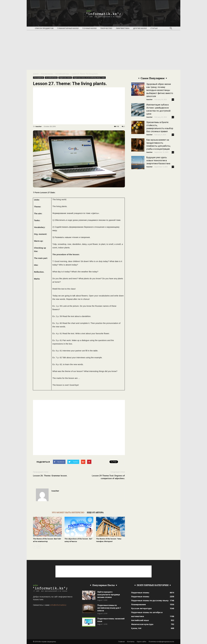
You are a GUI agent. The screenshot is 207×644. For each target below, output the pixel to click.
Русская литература (141, 608)
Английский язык (62, 74)
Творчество (106, 28)
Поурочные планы (65, 78)
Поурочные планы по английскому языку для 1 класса (109, 608)
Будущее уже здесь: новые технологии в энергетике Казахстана (158, 160)
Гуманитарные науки (68, 28)
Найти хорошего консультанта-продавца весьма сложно (109, 595)
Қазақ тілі (136, 628)
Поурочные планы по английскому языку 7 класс (89, 78)
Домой (36, 74)
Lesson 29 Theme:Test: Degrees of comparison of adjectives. (108, 477)
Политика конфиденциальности (161, 642)
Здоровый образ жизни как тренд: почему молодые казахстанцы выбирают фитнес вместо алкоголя (160, 90)
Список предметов (44, 28)
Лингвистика (123, 28)
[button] (171, 28)
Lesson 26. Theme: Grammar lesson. (50, 476)
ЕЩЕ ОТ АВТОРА (95, 512)
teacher (39, 126)
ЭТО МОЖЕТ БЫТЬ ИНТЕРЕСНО (68, 512)
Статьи (154, 28)
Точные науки (89, 28)
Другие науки (140, 28)
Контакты (131, 642)
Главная (121, 642)
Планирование (47, 74)
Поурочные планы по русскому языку (150, 600)
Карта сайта (142, 642)
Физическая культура (142, 624)
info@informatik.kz (58, 605)
